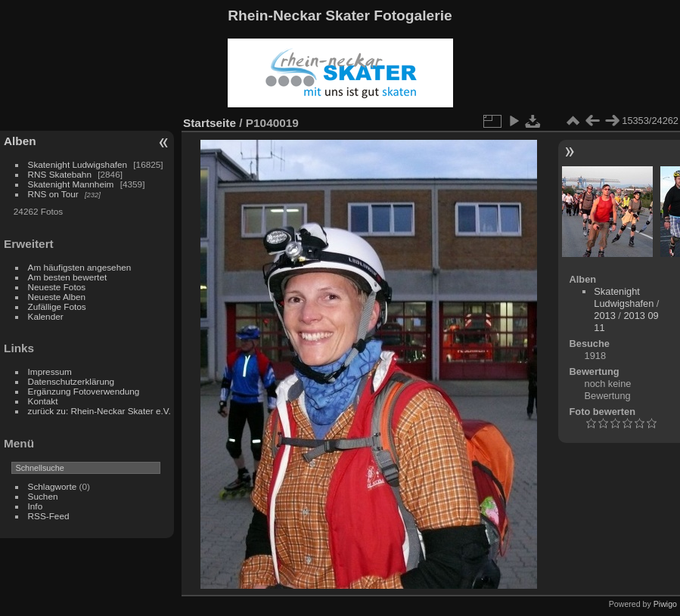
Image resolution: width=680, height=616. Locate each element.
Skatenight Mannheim (71, 184)
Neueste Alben (57, 297)
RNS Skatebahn (60, 174)
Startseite (210, 123)
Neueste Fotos (57, 287)
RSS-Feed (49, 516)
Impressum (50, 371)
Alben (20, 141)
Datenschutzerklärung (71, 381)
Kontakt (43, 401)
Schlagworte (53, 486)
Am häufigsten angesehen (80, 267)
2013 (604, 316)
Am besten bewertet (68, 277)
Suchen (43, 496)
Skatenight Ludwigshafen (78, 164)
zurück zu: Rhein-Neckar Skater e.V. (99, 411)
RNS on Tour (53, 194)
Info (36, 506)
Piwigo (665, 604)
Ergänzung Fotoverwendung (84, 391)
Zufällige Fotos (57, 306)
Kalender (46, 316)
